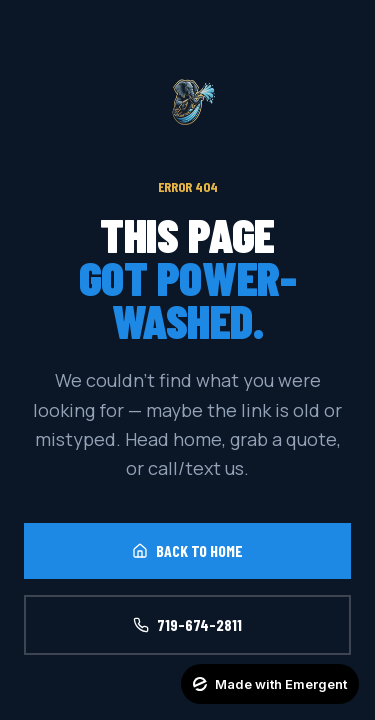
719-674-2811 (187, 624)
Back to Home (187, 550)
